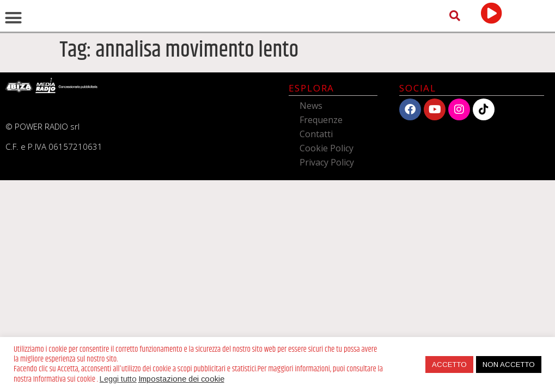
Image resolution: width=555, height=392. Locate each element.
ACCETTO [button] (449, 365)
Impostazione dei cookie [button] (181, 379)
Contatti (316, 197)
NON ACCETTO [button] (509, 365)
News (311, 169)
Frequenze (321, 183)
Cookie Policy (327, 211)
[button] (14, 50)
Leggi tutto (118, 379)
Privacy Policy (327, 225)
